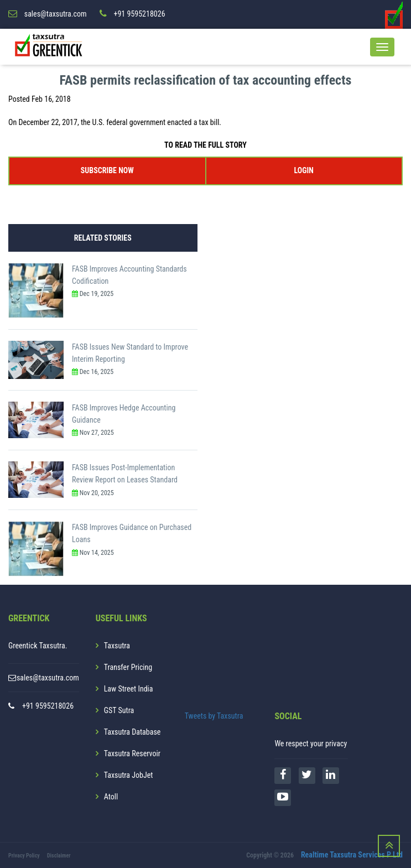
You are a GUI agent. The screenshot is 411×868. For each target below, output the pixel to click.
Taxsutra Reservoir (132, 753)
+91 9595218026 (48, 706)
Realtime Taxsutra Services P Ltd (352, 855)
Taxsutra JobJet (129, 775)
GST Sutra (119, 710)
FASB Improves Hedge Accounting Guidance (124, 414)
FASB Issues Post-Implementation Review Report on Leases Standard (125, 474)
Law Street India (129, 689)
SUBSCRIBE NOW (107, 170)
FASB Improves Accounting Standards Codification (129, 275)
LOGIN (304, 170)
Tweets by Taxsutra (214, 716)
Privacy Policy (24, 856)
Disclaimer (59, 856)
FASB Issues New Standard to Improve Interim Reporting (130, 353)
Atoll (111, 797)
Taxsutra (117, 646)
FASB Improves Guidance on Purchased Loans (132, 533)
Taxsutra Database (132, 732)
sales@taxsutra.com (48, 678)
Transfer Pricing (128, 667)
